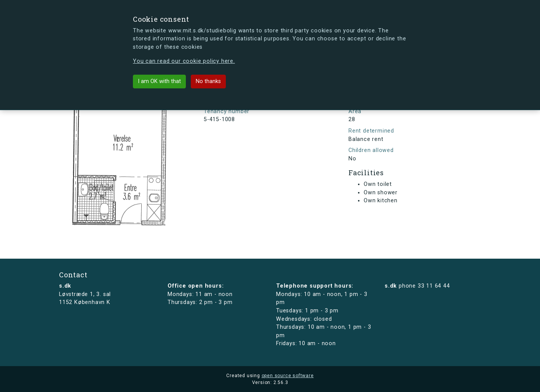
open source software (288, 376)
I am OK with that (159, 81)
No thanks (208, 81)
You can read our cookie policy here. (184, 61)
